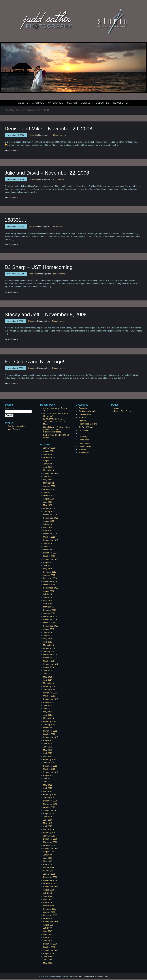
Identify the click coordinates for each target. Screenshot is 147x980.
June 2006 (48, 960)
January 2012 (49, 763)
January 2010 (49, 836)
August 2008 (49, 890)
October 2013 (49, 696)
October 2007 (49, 918)
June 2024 (48, 454)
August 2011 (49, 775)
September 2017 (51, 559)
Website (23, 103)
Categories (56, 103)
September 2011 (51, 772)
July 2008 (47, 893)
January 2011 (49, 798)
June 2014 (48, 674)
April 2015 (48, 642)
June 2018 (48, 547)
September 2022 (51, 473)
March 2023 (48, 470)
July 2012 (47, 744)
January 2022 (49, 486)
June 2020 (48, 502)
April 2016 (48, 604)
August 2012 (49, 740)
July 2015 (47, 632)
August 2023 (49, 461)
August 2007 (49, 925)
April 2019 (48, 531)
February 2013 (50, 721)
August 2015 (49, 629)
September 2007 (51, 922)
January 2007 (49, 941)
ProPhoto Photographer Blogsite (82, 976)
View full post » (11, 150)
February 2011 (50, 795)
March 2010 (48, 829)
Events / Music (85, 414)
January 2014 (49, 690)
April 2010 (48, 826)
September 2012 (51, 737)
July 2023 (47, 464)
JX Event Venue (86, 427)
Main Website (14, 429)
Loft (80, 433)
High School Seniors (88, 424)
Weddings (83, 449)
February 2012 (50, 759)
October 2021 (49, 489)
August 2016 (49, 591)
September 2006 (51, 950)
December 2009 (50, 839)
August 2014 (49, 667)
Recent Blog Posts (122, 411)
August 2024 (49, 451)
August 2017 (49, 562)
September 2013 (51, 699)
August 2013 (49, 702)
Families (82, 418)
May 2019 (48, 527)
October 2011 (49, 769)
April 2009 (48, 864)
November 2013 (50, 693)
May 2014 (48, 677)
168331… (16, 220)
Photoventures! (85, 440)
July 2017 (47, 565)
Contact (86, 103)
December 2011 (50, 766)
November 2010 (50, 804)
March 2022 (48, 483)
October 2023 (49, 457)
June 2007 (48, 931)
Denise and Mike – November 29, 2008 (48, 129)
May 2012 (48, 750)
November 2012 (50, 731)
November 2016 (50, 581)
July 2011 (47, 779)
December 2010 (50, 801)
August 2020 (49, 499)
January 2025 (49, 448)
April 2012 (48, 753)
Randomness (85, 443)
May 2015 (48, 639)
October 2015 (49, 623)
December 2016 (50, 578)
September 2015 (51, 626)
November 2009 (50, 842)
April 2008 (48, 903)
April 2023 (48, 467)
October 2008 (49, 883)
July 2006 (47, 957)
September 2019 (51, 518)
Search (72, 103)
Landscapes (84, 430)
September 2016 (51, 588)
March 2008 (48, 906)
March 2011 (48, 791)
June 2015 (48, 635)
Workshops (84, 453)
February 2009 (50, 871)
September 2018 (51, 540)
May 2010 (48, 823)
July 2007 (47, 928)
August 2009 (49, 852)
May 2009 (48, 861)
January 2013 (49, 724)
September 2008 (51, 887)
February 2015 (50, 648)
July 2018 (47, 543)
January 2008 (49, 912)
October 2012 (49, 734)
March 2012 (48, 756)
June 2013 (48, 709)
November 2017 (50, 553)
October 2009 (49, 845)
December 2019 (50, 515)
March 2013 (48, 718)
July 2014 (47, 670)
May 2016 (48, 601)
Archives (38, 103)
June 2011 (48, 782)
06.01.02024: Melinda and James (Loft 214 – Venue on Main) (56, 421)
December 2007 (50, 915)
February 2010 (50, 833)
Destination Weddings (88, 411)
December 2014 (50, 655)
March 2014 (48, 683)
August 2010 (49, 813)
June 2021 (48, 492)
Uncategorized (45, 135)
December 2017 (50, 550)
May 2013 (48, 712)
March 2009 (48, 868)
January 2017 (49, 575)
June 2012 (48, 747)
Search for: (9, 408)
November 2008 (50, 880)
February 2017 (50, 572)
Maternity (83, 437)
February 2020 (50, 508)
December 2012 (50, 728)
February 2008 (50, 909)
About (117, 408)
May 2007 (48, 934)
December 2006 (50, 944)
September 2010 (51, 810)
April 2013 (48, 715)
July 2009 (47, 855)
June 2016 (48, 597)
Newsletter (121, 103)
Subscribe (103, 103)
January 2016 (49, 613)
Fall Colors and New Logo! (34, 362)
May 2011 (48, 785)
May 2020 (48, 505)
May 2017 (48, 569)
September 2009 (51, 849)
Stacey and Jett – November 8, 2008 (46, 314)
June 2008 (48, 896)
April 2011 (48, 788)
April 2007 (48, 938)
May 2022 (48, 480)
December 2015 (50, 616)
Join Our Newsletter (16, 426)
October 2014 (49, 661)
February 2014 (50, 686)
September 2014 (51, 664)
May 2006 (48, 963)
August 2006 (49, 953)
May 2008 (48, 899)
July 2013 (47, 705)
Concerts (83, 408)
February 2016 (50, 610)
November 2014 (50, 658)
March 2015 (48, 645)
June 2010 (48, 820)
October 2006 (49, 947)
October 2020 (49, 496)
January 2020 (49, 511)
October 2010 (49, 807)
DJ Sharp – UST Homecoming (39, 267)
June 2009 (48, 858)
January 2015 (49, 651)
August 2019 (49, 521)
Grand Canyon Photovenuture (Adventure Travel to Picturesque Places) (56, 429)
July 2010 (47, 817)
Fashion (82, 421)
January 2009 (49, 874)
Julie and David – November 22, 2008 (47, 173)
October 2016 (49, 585)
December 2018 (50, 534)
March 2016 (48, 607)
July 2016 (47, 594)
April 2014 (48, 680)
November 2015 (50, 620)
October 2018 (49, 537)
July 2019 (47, 524)
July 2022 (47, 476)
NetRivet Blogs (103, 976)
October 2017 (49, 556)
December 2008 (50, 877)
